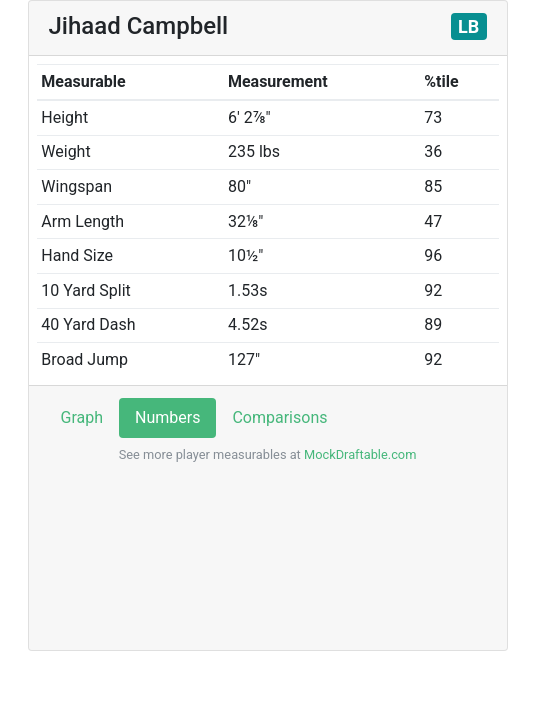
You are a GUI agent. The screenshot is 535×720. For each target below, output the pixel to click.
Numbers (167, 417)
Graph (82, 417)
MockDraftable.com (359, 454)
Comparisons (279, 417)
